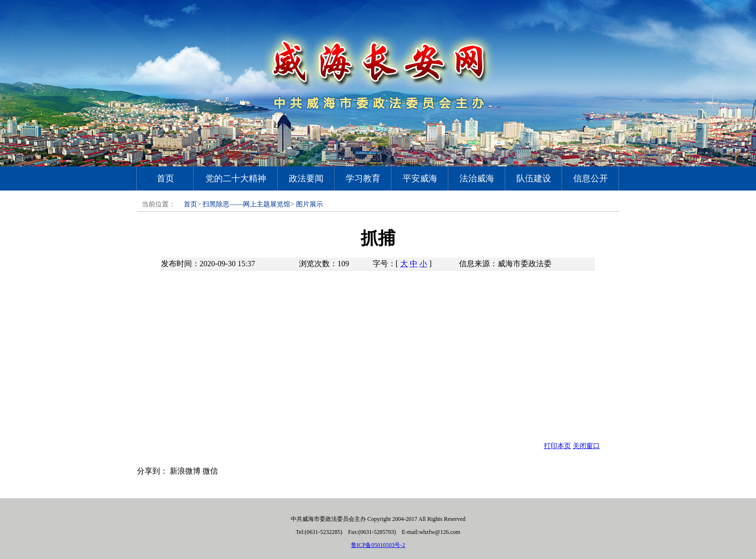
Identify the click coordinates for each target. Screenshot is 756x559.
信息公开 (591, 178)
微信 (210, 471)
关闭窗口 (586, 446)
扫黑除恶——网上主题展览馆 (246, 204)
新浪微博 (185, 471)
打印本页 (557, 446)
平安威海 (420, 178)
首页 (165, 178)
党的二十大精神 (236, 178)
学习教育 (363, 178)
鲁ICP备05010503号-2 (378, 545)
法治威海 (477, 178)
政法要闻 (306, 178)
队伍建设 (534, 178)
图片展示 (310, 204)
